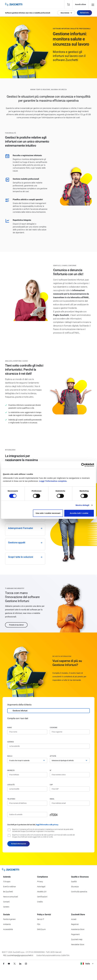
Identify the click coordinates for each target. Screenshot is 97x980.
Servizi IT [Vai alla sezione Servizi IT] (41, 919)
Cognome (54, 728)
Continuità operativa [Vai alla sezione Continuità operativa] (79, 892)
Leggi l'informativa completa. (53, 481)
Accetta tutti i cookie (79, 513)
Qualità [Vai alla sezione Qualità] (74, 882)
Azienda (11, 742)
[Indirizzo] (27, 775)
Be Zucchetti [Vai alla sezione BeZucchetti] (8, 892)
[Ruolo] (27, 760)
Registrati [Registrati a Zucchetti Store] (75, 924)
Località (11, 785)
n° (51, 770)
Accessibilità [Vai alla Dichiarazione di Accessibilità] (8, 929)
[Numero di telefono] (27, 803)
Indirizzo (11, 770)
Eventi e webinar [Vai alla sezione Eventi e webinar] (10, 887)
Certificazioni (42, 897)
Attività (53, 756)
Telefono (11, 799)
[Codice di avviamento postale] (70, 789)
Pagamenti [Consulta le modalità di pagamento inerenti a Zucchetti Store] (75, 934)
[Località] (27, 789)
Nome (10, 728)
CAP (51, 785)
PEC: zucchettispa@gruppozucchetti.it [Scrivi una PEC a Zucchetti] (18, 955)
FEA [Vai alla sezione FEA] (39, 924)
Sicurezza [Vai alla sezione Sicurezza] (75, 887)
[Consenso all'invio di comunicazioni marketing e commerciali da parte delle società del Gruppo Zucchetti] (9, 830)
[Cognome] (70, 732)
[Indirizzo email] (70, 803)
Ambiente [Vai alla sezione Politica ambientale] (7, 924)
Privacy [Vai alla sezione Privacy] (40, 882)
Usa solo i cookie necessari (48, 513)
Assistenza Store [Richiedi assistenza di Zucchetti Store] (78, 929)
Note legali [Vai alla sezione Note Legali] (41, 887)
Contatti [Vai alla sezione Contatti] (6, 902)
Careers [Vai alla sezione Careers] (6, 907)
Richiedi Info (84, 13)
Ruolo (10, 756)
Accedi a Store (81, 4)
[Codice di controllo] (27, 815)
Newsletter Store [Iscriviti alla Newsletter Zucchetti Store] (78, 945)
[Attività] (70, 760)
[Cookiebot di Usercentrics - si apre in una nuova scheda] (83, 465)
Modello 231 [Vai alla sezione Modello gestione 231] (42, 892)
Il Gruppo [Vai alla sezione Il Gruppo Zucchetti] (7, 882)
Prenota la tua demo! (16, 625)
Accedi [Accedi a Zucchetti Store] (74, 919)
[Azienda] (48, 746)
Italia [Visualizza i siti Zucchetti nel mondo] (87, 964)
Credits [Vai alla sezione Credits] (40, 902)
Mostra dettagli (82, 505)
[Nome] (27, 732)
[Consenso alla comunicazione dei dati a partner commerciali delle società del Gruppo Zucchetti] (9, 836)
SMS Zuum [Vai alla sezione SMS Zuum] (41, 929)
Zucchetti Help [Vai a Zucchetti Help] (77, 939)
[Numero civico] (70, 775)
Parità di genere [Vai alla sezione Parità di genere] (9, 919)
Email (52, 799)
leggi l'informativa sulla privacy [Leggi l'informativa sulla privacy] (47, 825)
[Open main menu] (93, 4)
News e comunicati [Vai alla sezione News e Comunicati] (11, 897)
